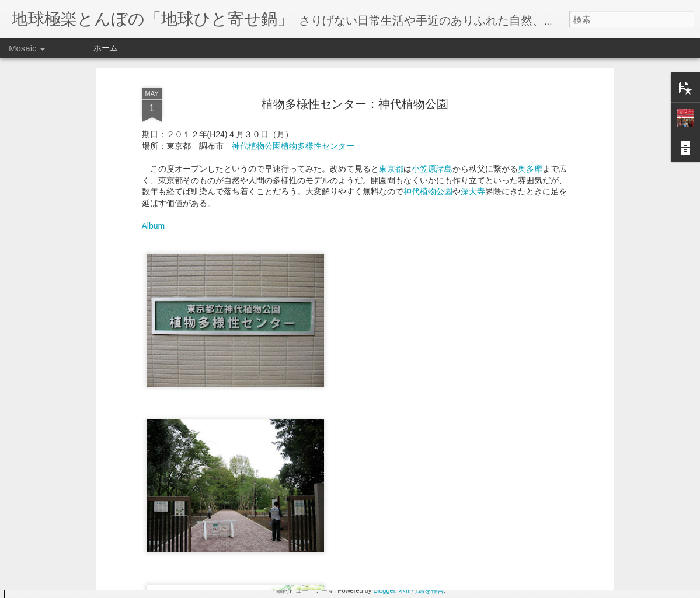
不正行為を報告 (421, 590)
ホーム (106, 48)
